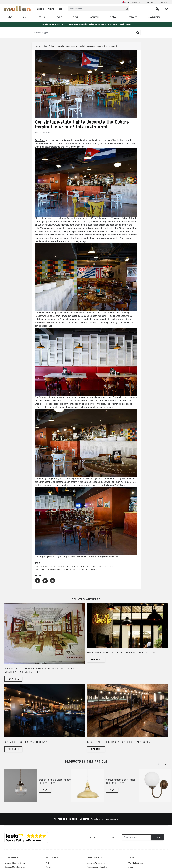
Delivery (49, 863)
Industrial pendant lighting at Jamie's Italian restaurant (121, 653)
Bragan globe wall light (104, 482)
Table (59, 17)
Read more (13, 679)
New (10, 17)
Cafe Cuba (40, 140)
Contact (164, 2)
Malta (94, 570)
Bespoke (40, 9)
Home (38, 46)
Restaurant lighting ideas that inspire (27, 742)
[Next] (166, 764)
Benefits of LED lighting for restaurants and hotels (118, 742)
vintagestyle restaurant (48, 570)
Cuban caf (70, 570)
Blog (45, 46)
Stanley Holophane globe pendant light (54, 404)
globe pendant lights (68, 479)
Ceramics (133, 17)
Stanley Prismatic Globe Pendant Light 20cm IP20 (55, 781)
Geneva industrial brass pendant (75, 319)
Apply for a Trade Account (51, 24)
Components (154, 17)
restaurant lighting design (50, 567)
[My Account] (158, 9)
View (45, 790)
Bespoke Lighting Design (15, 863)
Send (157, 837)
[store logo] (17, 9)
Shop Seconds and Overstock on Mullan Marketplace (84, 24)
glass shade (126, 404)
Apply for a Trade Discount (105, 819)
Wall (25, 17)
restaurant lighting (78, 567)
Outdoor (114, 17)
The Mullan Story (136, 863)
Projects (51, 9)
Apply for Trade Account (97, 863)
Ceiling (42, 17)
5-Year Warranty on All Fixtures (119, 24)
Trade (60, 9)
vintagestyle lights (103, 567)
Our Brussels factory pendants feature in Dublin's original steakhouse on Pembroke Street (40, 671)
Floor (76, 17)
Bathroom (94, 17)
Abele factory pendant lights (70, 225)
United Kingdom (131, 2)
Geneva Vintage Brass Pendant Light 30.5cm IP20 (121, 781)
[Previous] (160, 764)
